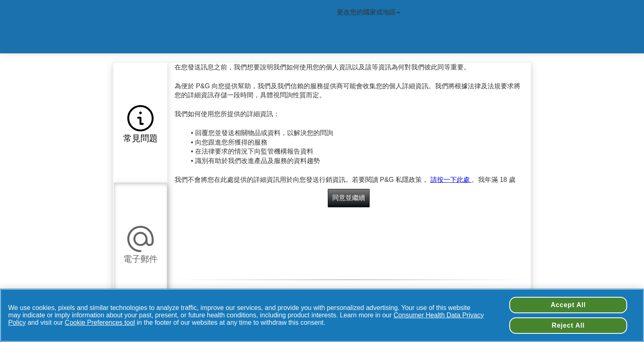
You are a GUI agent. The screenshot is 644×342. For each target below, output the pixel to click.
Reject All (568, 325)
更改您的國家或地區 (369, 12)
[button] (140, 123)
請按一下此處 (451, 180)
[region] (322, 315)
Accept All (568, 305)
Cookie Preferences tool (100, 322)
